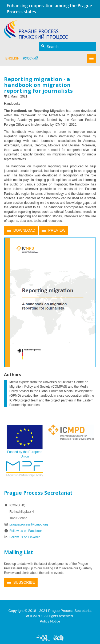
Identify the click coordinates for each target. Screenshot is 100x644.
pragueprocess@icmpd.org (29, 524)
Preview (57, 230)
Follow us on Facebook (23, 531)
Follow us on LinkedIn (22, 537)
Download (24, 230)
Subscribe (24, 582)
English (12, 58)
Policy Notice (50, 621)
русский (31, 58)
